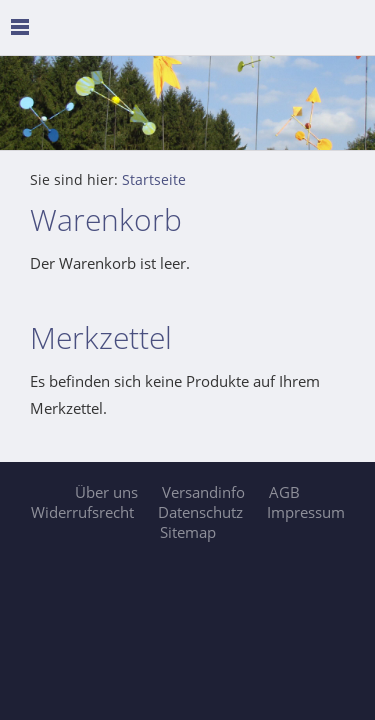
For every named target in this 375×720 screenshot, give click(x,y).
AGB (284, 492)
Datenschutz (200, 512)
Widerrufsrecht (82, 512)
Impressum (306, 512)
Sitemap (188, 532)
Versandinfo (203, 492)
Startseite (154, 180)
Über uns (106, 492)
